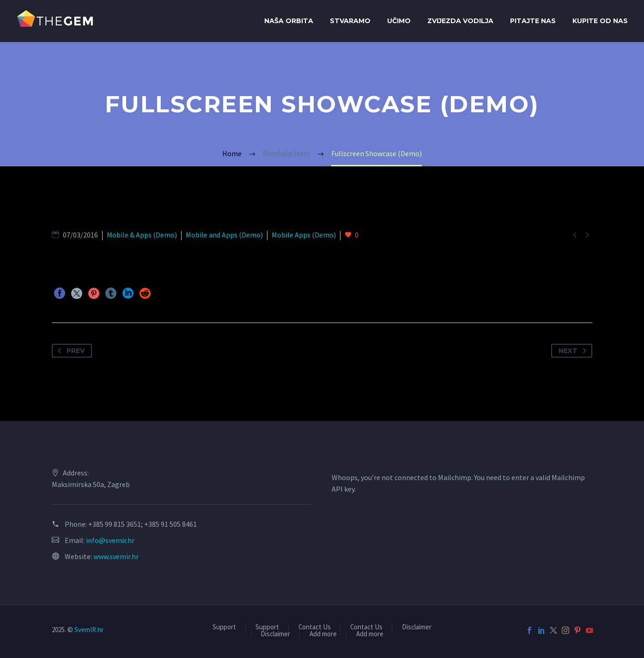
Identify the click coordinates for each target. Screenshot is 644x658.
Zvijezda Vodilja (460, 21)
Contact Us (315, 627)
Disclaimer (417, 627)
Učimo (399, 21)
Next (574, 351)
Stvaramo (350, 21)
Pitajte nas (533, 21)
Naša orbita (289, 21)
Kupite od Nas (600, 21)
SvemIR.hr (89, 630)
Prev (69, 351)
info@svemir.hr (110, 540)
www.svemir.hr (116, 556)
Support (224, 627)
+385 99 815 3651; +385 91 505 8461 (143, 524)
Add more (323, 634)
